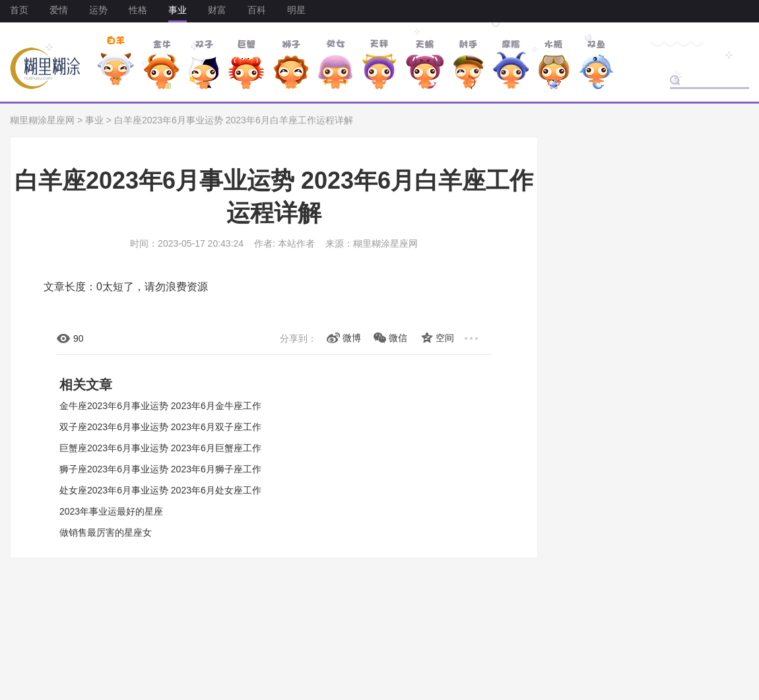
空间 (445, 338)
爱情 (59, 10)
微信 (398, 338)
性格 (138, 10)
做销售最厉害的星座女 (106, 532)
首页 (19, 10)
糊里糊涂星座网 (42, 120)
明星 (296, 10)
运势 (98, 10)
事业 (178, 10)
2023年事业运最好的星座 (111, 511)
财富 (217, 10)
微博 (352, 338)
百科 (257, 10)
